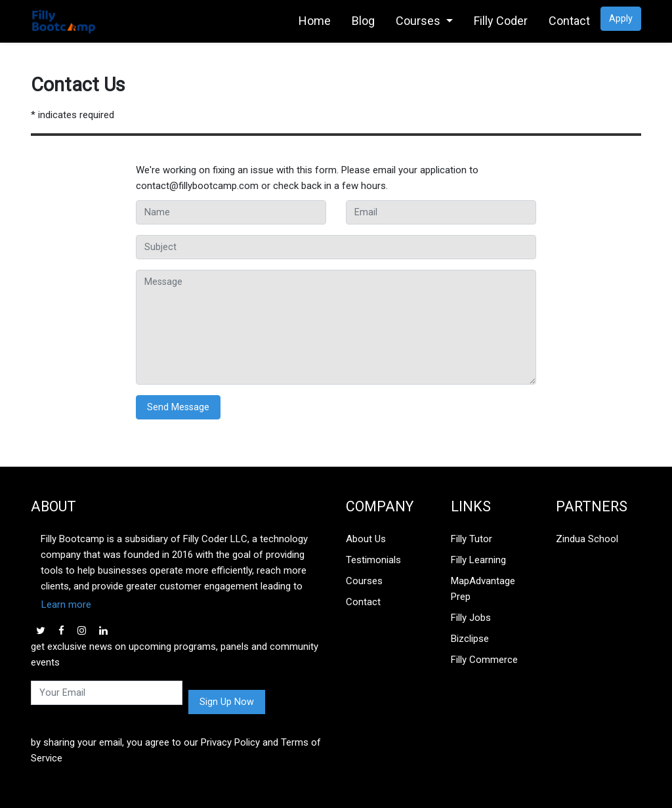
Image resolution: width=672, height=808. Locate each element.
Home (315, 21)
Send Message (178, 407)
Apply (621, 19)
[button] (178, 605)
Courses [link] (419, 21)
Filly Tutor (472, 539)
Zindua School (587, 539)
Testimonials (373, 560)
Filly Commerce (484, 660)
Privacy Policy (232, 742)
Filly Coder (501, 21)
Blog (363, 21)
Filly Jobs (471, 618)
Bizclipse (470, 639)
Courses (364, 581)
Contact (569, 21)
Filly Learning (478, 560)
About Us (366, 539)
